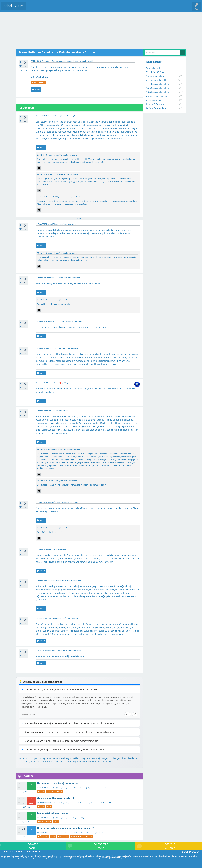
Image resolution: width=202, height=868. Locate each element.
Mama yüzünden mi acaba (52, 813)
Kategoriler (57, 8)
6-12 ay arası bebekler (157, 80)
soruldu (91, 61)
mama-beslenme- (77, 836)
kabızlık (42, 83)
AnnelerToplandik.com (191, 851)
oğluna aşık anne (79, 788)
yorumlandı (73, 155)
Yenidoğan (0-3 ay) (49, 61)
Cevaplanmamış (43, 8)
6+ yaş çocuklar (154, 100)
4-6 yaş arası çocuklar (157, 96)
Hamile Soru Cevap (116, 8)
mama (34, 83)
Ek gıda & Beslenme (156, 104)
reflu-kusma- (43, 836)
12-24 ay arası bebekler (158, 84)
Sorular (31, 8)
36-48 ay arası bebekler (158, 92)
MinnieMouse (81, 833)
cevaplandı (74, 116)
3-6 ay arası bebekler (57, 833)
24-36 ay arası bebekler (158, 88)
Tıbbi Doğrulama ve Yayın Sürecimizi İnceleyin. (89, 762)
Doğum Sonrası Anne (157, 108)
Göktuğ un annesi (82, 803)
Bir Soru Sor (80, 8)
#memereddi (63, 836)
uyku (56, 821)
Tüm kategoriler (154, 68)
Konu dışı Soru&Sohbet (96, 8)
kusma (53, 836)
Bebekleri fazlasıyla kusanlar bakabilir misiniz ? (65, 828)
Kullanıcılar (68, 8)
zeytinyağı (51, 791)
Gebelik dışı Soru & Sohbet (13, 851)
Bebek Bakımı (14, 6)
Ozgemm (77, 818)
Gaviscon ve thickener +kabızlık (56, 798)
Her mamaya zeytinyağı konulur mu (58, 783)
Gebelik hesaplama (33, 851)
